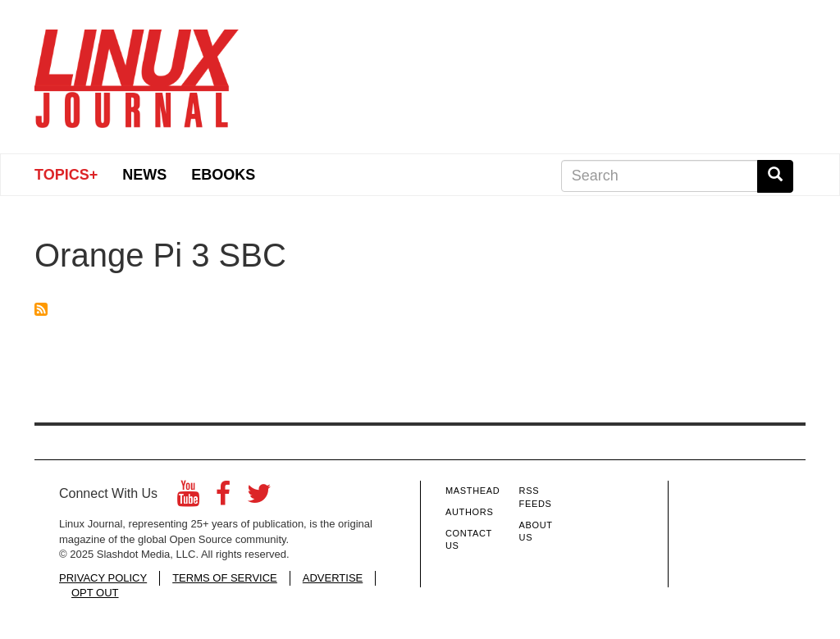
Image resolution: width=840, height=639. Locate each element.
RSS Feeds (536, 497)
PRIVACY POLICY (103, 578)
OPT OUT (95, 593)
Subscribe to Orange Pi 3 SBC (41, 309)
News (144, 175)
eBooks (223, 175)
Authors (469, 512)
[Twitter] (259, 498)
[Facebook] (223, 498)
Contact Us (469, 540)
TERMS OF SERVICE (225, 578)
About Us (536, 532)
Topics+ (66, 175)
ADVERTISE (333, 578)
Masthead (472, 491)
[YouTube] (188, 498)
